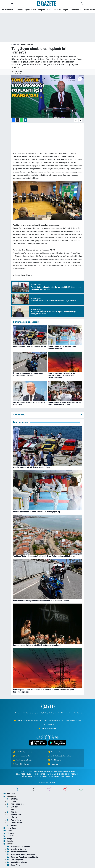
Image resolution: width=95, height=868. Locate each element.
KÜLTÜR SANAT (27, 776)
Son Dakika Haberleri (22, 764)
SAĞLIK (45, 776)
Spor (49, 10)
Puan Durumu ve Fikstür (23, 760)
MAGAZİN (38, 776)
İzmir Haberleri (7, 10)
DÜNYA (12, 817)
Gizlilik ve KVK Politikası (67, 772)
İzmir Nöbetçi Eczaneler (23, 752)
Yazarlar (9, 833)
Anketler (9, 836)
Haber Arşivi (54, 764)
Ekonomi (57, 10)
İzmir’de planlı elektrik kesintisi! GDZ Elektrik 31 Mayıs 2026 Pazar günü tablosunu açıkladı (62, 375)
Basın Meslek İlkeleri (36, 772)
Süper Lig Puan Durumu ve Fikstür (23, 857)
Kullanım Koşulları (51, 772)
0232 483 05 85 (49, 725)
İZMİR (11, 802)
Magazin (42, 10)
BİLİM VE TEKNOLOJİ (24, 774)
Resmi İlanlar (76, 10)
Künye (22, 772)
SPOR (51, 776)
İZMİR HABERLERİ (27, 45)
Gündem (19, 10)
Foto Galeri (10, 828)
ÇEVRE (43, 774)
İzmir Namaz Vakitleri (22, 756)
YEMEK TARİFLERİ (67, 776)
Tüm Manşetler (55, 760)
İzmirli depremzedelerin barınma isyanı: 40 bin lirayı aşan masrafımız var (64, 403)
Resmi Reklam (89, 10)
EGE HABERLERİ (16, 804)
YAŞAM (57, 776)
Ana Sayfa (9, 794)
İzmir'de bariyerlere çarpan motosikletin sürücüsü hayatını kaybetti (28, 374)
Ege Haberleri (30, 10)
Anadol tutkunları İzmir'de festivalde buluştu (30, 346)
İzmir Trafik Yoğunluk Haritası (60, 756)
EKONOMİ (61, 774)
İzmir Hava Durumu (56, 752)
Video (8, 831)
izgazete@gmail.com (49, 729)
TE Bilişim (53, 782)
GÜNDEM (36, 774)
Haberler (15, 45)
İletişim (8, 841)
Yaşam (66, 10)
